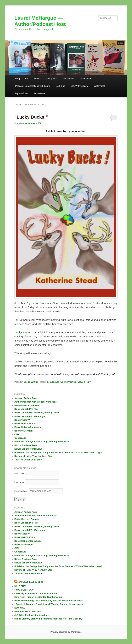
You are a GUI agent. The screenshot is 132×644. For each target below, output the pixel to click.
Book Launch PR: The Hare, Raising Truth (37, 413)
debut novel (53, 382)
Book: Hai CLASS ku (25, 424)
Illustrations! (40, 93)
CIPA (17, 434)
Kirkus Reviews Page (26, 445)
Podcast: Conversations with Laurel (33, 86)
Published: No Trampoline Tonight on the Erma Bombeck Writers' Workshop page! (58, 452)
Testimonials (86, 79)
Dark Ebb (60, 86)
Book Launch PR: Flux (26, 409)
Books (37, 79)
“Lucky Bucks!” (31, 117)
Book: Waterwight (24, 431)
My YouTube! (22, 93)
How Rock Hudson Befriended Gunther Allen (38, 597)
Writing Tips (51, 79)
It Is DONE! (20, 586)
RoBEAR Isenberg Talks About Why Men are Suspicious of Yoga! (49, 601)
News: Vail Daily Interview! (28, 449)
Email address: (22, 491)
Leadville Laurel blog (31, 582)
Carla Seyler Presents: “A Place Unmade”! (37, 593)
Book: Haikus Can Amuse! (28, 427)
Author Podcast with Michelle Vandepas (36, 402)
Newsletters (68, 79)
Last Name (19, 482)
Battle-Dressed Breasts (27, 405)
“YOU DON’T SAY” (24, 590)
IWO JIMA (20, 608)
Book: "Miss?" (22, 420)
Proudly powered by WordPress (66, 632)
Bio (27, 79)
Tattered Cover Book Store (29, 460)
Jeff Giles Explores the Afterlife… (32, 615)
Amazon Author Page (26, 398)
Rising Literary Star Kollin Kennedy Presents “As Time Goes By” (49, 619)
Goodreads (20, 438)
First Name (20, 473)
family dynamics (68, 382)
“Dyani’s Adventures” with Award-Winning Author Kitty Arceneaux (50, 604)
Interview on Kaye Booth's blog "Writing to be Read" (42, 442)
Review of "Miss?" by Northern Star (33, 456)
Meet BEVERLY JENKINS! (28, 612)
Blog (18, 79)
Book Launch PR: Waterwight (30, 416)
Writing (35, 382)
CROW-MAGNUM (79, 86)
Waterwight (99, 86)
